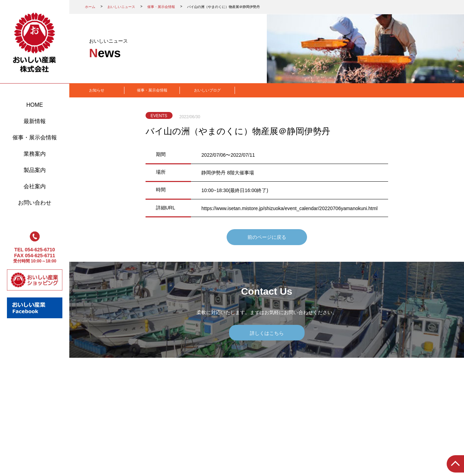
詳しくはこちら (267, 333)
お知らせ (97, 90)
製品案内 (35, 170)
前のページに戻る (267, 237)
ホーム (90, 7)
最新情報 (35, 121)
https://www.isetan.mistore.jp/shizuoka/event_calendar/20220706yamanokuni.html (289, 208)
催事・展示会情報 (35, 137)
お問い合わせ (35, 203)
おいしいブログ (207, 90)
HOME (35, 105)
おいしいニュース (121, 7)
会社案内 (35, 186)
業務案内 (35, 154)
